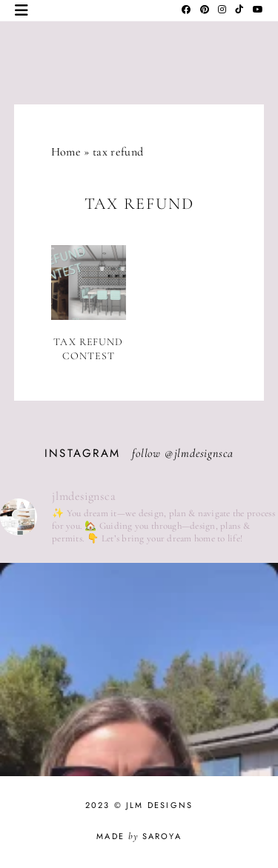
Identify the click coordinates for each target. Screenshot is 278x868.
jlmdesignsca (204, 453)
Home (66, 152)
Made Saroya (139, 836)
